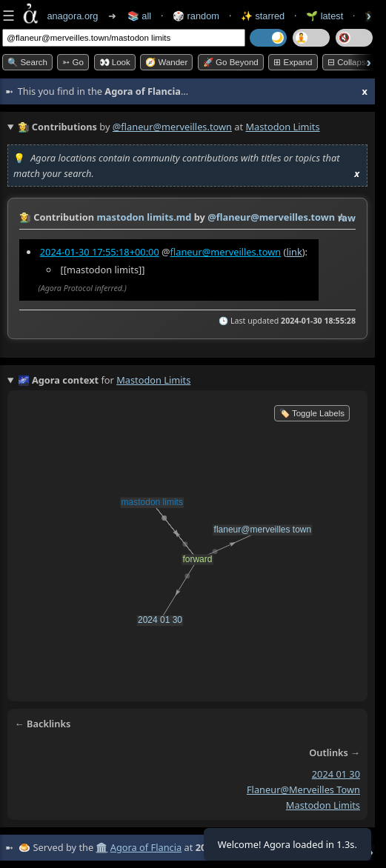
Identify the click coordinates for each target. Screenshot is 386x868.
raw (347, 218)
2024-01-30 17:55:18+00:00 (100, 252)
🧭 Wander (166, 62)
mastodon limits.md (144, 217)
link (294, 252)
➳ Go (73, 62)
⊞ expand (293, 62)
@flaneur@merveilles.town (172, 127)
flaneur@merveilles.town (226, 252)
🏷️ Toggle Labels (312, 413)
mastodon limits (323, 805)
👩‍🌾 (25, 217)
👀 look (115, 62)
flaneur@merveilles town (303, 789)
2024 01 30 (336, 774)
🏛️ (102, 847)
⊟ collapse (349, 62)
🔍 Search (27, 62)
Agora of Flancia (146, 847)
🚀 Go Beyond (231, 62)
